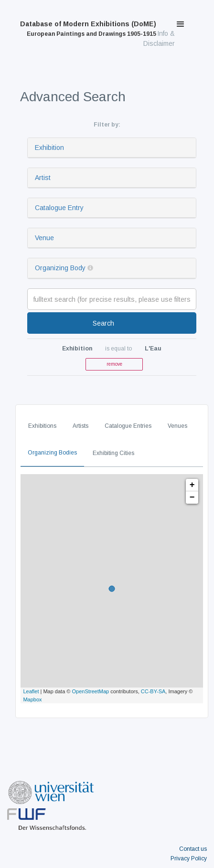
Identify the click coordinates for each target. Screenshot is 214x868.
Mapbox (32, 699)
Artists (80, 426)
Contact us (193, 849)
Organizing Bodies (52, 453)
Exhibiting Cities (113, 453)
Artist (43, 178)
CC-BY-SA (153, 691)
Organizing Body (60, 268)
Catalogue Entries (128, 426)
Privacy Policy (189, 858)
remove (114, 364)
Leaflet (31, 691)
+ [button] (192, 485)
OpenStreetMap (91, 691)
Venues (177, 426)
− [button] (192, 498)
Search (103, 323)
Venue (44, 238)
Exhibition (49, 148)
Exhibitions (42, 426)
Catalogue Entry (59, 208)
